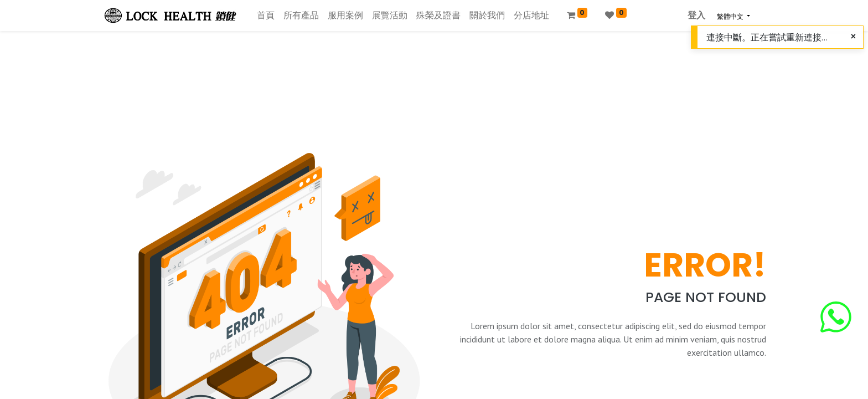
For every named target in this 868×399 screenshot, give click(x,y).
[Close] (853, 37)
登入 (696, 15)
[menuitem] (266, 16)
